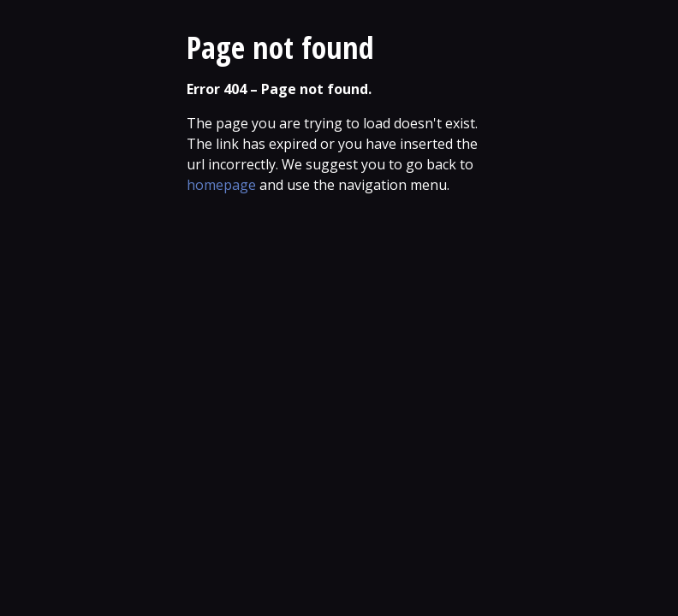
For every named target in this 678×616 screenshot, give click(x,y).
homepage (221, 185)
